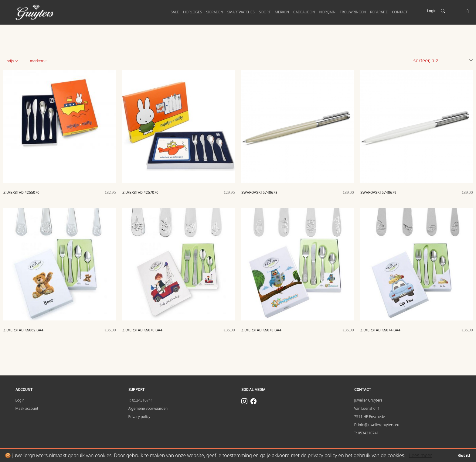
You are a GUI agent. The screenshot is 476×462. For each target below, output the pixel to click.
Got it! (464, 455)
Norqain (327, 12)
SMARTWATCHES (241, 12)
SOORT (265, 12)
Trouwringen (353, 12)
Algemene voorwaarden (148, 408)
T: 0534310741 (141, 400)
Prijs (12, 61)
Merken (38, 61)
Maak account (27, 408)
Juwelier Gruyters (368, 400)
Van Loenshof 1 (367, 408)
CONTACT (400, 12)
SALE (175, 12)
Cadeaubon (304, 12)
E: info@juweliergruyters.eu (377, 425)
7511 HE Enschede (370, 417)
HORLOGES (192, 12)
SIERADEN (214, 12)
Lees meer (421, 455)
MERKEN (282, 12)
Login (432, 11)
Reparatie (379, 12)
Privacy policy (139, 417)
